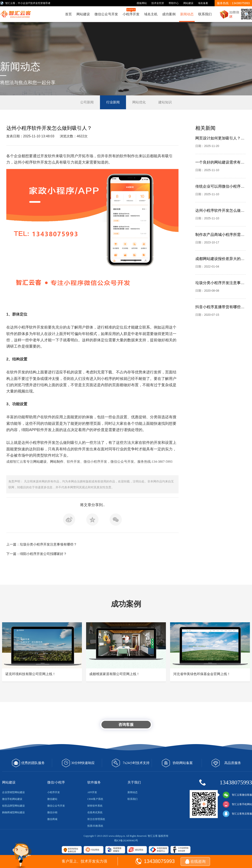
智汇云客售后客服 (237, 814)
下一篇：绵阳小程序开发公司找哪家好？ (37, 554)
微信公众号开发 (106, 14)
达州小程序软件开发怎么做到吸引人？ (220, 211)
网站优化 (139, 102)
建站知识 (165, 102)
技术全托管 (158, 3)
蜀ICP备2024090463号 (126, 841)
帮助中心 (174, 3)
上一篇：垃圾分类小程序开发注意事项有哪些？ (42, 544)
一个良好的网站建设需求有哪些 (220, 162)
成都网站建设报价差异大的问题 (220, 259)
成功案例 (169, 14)
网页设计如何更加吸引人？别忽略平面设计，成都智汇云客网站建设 (220, 138)
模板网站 (142, 3)
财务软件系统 (95, 806)
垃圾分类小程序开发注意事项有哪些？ (220, 283)
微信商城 (52, 819)
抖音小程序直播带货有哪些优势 (220, 307)
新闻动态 (187, 14)
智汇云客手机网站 (237, 804)
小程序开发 (131, 12)
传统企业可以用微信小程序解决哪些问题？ (220, 186)
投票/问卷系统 (95, 826)
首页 (68, 14)
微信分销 (52, 812)
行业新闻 (113, 102)
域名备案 (203, 3)
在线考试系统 (95, 812)
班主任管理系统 (96, 819)
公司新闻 (87, 102)
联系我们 (205, 14)
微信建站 (52, 799)
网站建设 (188, 3)
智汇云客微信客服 (237, 795)
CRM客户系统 (95, 799)
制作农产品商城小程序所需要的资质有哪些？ (220, 235)
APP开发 (92, 792)
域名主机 (151, 14)
